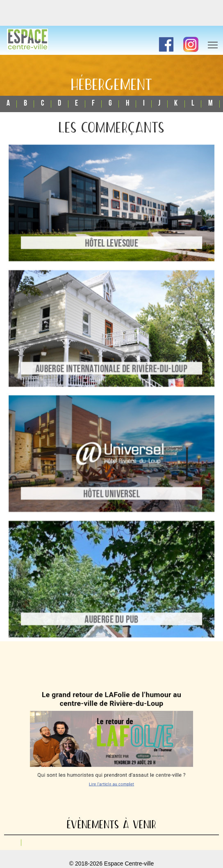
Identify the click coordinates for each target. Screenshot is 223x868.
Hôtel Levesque (111, 246)
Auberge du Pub (112, 616)
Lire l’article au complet (112, 775)
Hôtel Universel (111, 493)
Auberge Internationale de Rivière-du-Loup (112, 369)
